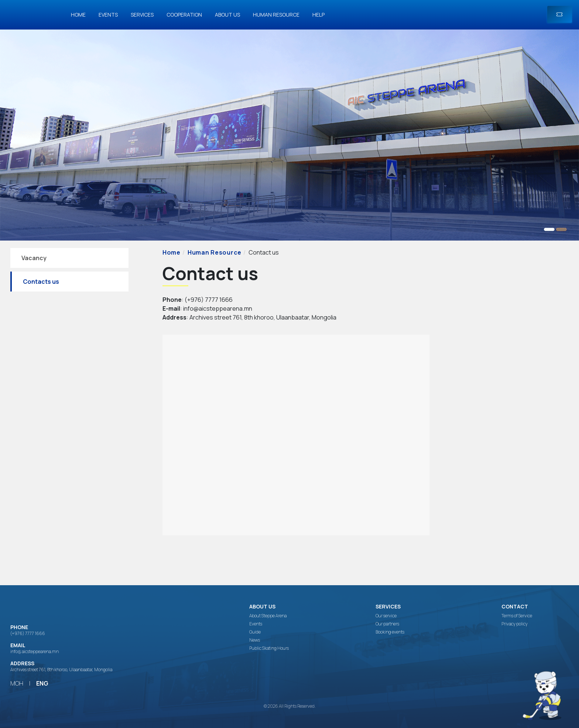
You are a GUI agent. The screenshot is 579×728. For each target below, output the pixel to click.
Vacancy (34, 258)
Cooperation (184, 15)
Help (318, 15)
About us (227, 15)
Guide (255, 632)
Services (142, 15)
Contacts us (41, 282)
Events (108, 15)
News (255, 640)
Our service (386, 616)
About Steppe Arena (268, 616)
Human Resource (276, 15)
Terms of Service (517, 616)
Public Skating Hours (269, 648)
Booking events (390, 632)
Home (78, 15)
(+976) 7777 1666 (28, 633)
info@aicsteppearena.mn (35, 651)
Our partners (387, 624)
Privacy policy (515, 624)
